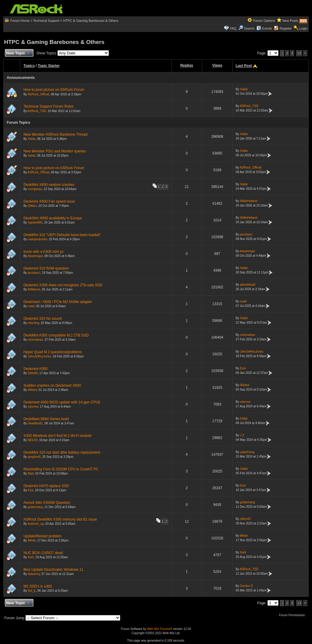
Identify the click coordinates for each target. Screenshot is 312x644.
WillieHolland (249, 201)
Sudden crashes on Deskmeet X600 (52, 386)
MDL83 (33, 440)
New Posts (290, 21)
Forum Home (20, 21)
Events (264, 28)
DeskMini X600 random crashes (49, 185)
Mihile (32, 540)
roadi (31, 306)
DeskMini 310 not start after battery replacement (62, 452)
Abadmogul (35, 256)
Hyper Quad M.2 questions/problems (52, 352)
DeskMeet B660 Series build (46, 419)
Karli (31, 557)
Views (217, 65)
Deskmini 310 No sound (42, 319)
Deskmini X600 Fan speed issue (49, 201)
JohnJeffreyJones (39, 356)
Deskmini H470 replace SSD (46, 486)
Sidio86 (33, 373)
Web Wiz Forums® (160, 629)
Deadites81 (35, 423)
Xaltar (244, 89)
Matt (31, 474)
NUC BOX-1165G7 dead (43, 553)
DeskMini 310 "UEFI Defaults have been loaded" (62, 235)
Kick (31, 490)
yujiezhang (247, 452)
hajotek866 (35, 222)
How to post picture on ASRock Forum (54, 90)
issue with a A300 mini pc (44, 252)
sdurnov (33, 407)
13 (299, 53)
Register (286, 28)
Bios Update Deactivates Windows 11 (53, 570)
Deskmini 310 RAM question (46, 268)
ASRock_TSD (37, 111)
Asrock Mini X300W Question (47, 503)
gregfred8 (34, 457)
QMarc (32, 206)
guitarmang (35, 507)
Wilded (32, 390)
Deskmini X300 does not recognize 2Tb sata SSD (63, 285)
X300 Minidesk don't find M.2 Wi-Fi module (57, 436)
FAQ (233, 28)
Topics (29, 66)
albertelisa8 (248, 285)
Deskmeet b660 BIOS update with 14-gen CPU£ (62, 402)
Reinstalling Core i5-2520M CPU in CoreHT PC (61, 469)
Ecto (243, 368)
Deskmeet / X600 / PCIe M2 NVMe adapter (58, 302)
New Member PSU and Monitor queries (55, 151)
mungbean (35, 189)
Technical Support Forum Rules (48, 106)
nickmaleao (35, 340)
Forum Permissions (293, 615)
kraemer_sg (36, 524)
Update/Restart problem (42, 536)
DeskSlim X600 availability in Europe (52, 218)
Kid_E (32, 591)
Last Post (244, 66)
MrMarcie (34, 289)
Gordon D (246, 586)
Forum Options (264, 21)
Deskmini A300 (35, 369)
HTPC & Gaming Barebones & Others (91, 21)
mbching (34, 323)
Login (303, 28)
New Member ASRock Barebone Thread (55, 134)
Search (249, 28)
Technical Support (46, 21)
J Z (242, 435)
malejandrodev (38, 239)
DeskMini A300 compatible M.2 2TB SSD (56, 335)
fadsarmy (34, 574)
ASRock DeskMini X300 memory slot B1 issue (60, 519)
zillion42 (245, 519)
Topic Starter (49, 66)
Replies (187, 65)
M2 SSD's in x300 (38, 586)
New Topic (18, 53)
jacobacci (246, 234)
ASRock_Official (38, 94)
